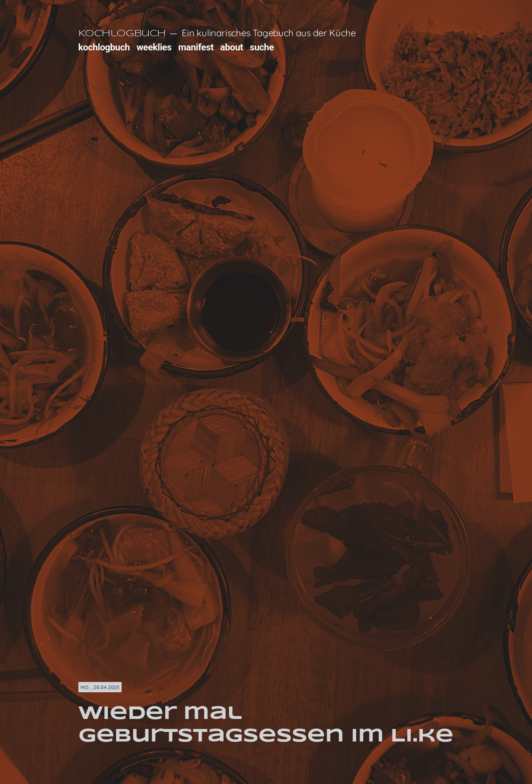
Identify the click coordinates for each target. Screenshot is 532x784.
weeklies (154, 47)
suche (262, 47)
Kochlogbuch (122, 34)
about (232, 47)
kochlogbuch (104, 47)
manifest (196, 47)
